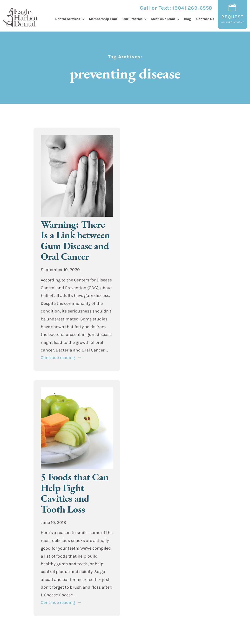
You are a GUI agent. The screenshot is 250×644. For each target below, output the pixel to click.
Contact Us (205, 19)
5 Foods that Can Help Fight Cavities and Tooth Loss (75, 493)
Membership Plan (103, 19)
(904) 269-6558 (193, 8)
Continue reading (61, 358)
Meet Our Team (163, 19)
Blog (187, 19)
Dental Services (68, 19)
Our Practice (132, 19)
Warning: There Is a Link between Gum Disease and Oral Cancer (75, 240)
